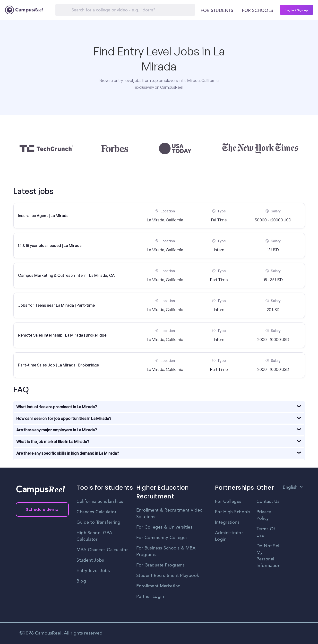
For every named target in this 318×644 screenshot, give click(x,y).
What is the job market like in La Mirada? (53, 442)
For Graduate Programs (161, 565)
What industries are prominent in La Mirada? (57, 407)
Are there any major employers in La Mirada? (57, 430)
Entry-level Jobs (93, 571)
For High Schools (233, 512)
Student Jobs (90, 560)
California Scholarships (100, 502)
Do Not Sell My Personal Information (269, 556)
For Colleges (228, 502)
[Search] (125, 10)
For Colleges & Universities (164, 527)
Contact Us (268, 502)
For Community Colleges (162, 538)
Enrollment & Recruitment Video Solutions (170, 514)
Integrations (227, 522)
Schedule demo (42, 509)
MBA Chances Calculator (102, 550)
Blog (81, 581)
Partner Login (150, 597)
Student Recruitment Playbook (168, 576)
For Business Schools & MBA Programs (166, 552)
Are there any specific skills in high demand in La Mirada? (68, 453)
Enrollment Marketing (159, 586)
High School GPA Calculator (95, 536)
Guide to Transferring (99, 522)
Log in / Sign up (297, 10)
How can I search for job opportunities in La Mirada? (64, 418)
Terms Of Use (266, 532)
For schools (258, 11)
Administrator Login (229, 536)
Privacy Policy (264, 515)
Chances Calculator (96, 512)
